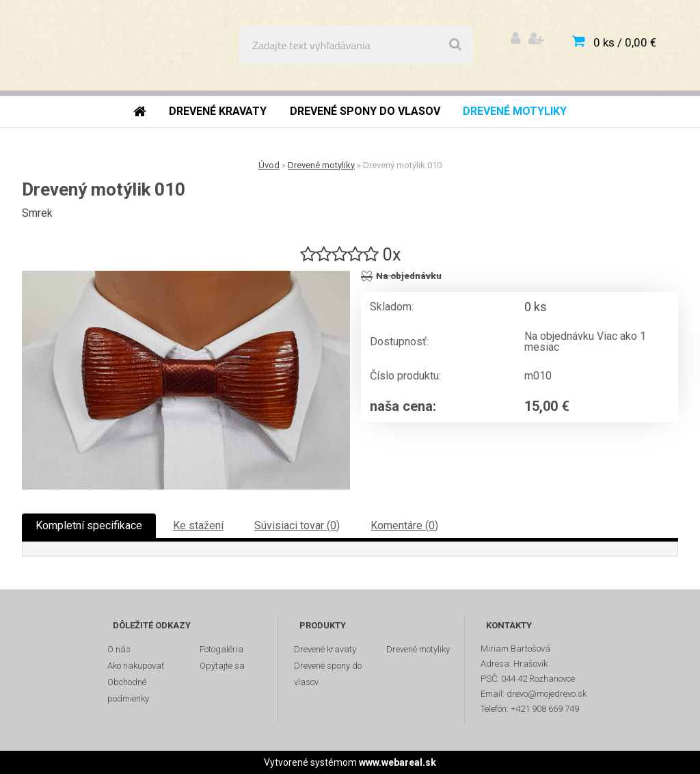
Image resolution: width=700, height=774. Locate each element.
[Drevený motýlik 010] (186, 380)
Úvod (269, 165)
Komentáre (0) (404, 525)
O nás (119, 649)
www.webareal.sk (398, 762)
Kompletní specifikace (89, 525)
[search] (455, 45)
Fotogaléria (221, 649)
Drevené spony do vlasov (328, 674)
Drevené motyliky (321, 165)
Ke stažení (198, 525)
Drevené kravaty (325, 649)
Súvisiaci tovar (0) (297, 525)
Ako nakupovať (136, 666)
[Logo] (110, 45)
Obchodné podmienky (128, 690)
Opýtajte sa (222, 666)
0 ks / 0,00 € (625, 42)
